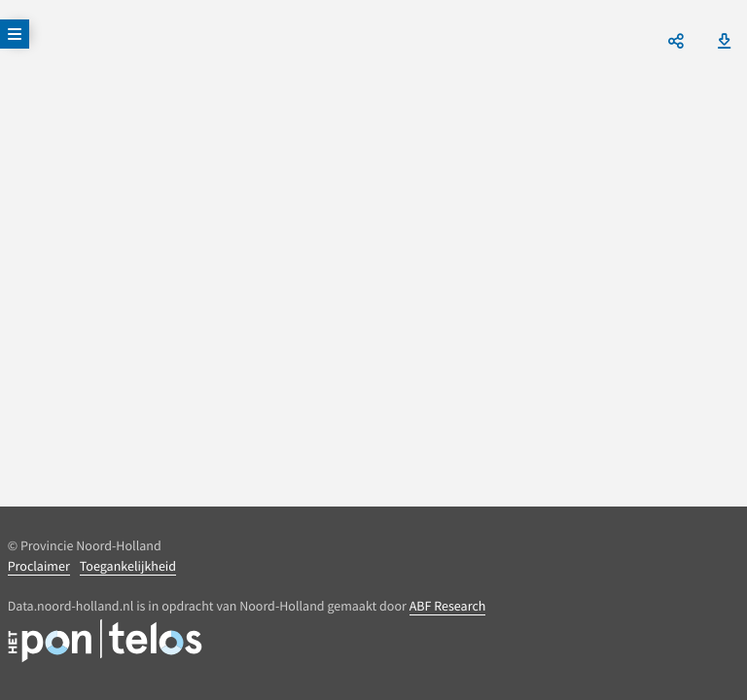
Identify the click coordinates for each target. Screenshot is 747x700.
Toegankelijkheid (128, 566)
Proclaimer (39, 566)
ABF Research (448, 606)
